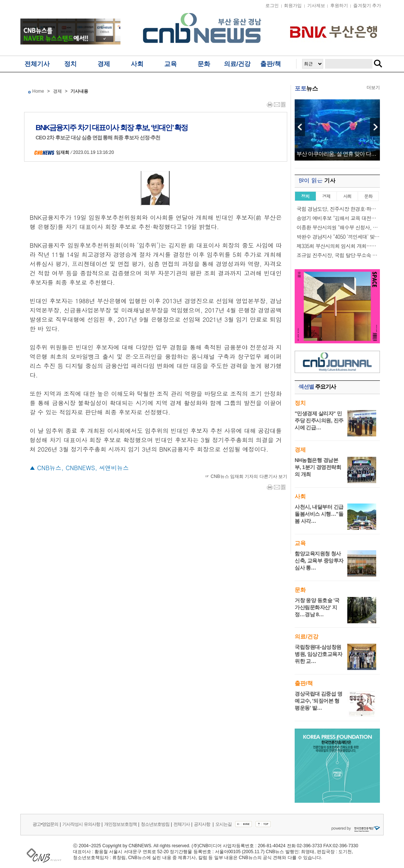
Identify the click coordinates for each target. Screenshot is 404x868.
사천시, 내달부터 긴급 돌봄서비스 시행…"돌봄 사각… (319, 514)
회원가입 (293, 6)
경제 (104, 64)
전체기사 (37, 64)
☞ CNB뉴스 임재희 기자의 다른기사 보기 (246, 476)
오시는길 (223, 824)
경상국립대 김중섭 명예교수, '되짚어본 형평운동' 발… (318, 701)
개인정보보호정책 (120, 824)
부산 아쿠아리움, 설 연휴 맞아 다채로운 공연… (337, 154)
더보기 (373, 88)
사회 (137, 64)
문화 (204, 64)
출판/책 (271, 64)
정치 (70, 64)
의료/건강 (237, 64)
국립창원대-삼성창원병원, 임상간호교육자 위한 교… (318, 654)
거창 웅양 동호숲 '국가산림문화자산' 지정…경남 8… (317, 607)
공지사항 (202, 824)
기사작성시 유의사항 (81, 824)
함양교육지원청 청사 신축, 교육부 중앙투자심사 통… (319, 561)
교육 (170, 64)
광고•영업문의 (45, 824)
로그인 (272, 6)
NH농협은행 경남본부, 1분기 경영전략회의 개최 (318, 467)
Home (38, 91)
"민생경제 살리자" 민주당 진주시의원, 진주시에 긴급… (319, 420)
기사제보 (316, 6)
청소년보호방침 (155, 824)
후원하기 (339, 6)
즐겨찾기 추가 (367, 6)
